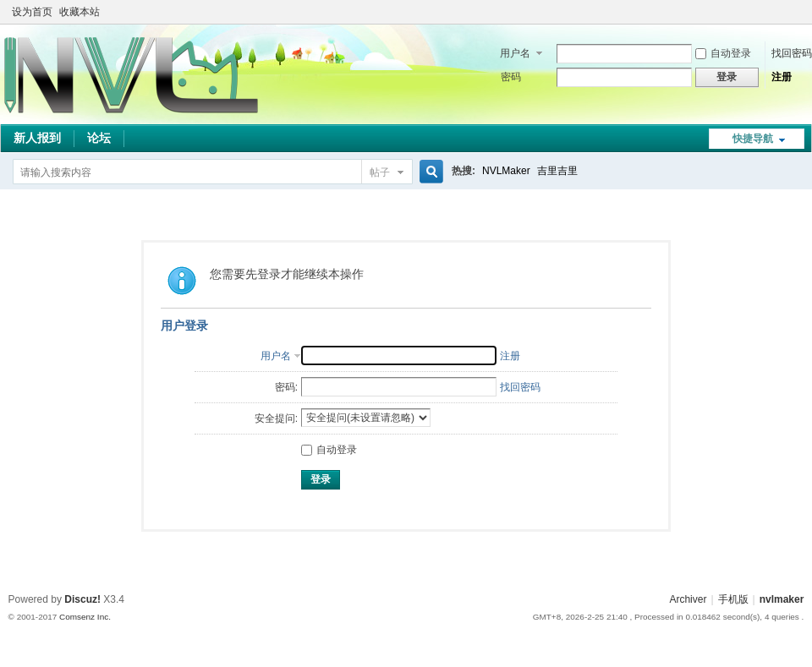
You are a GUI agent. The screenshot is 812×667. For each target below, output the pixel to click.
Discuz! (82, 599)
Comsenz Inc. (85, 617)
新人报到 (37, 138)
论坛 (99, 138)
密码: (286, 387)
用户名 (515, 53)
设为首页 (32, 12)
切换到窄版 (794, 12)
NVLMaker (506, 171)
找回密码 (792, 53)
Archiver (688, 599)
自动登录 (723, 53)
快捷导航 (753, 139)
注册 (782, 77)
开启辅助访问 (780, 12)
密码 (511, 77)
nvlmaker (782, 599)
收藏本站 (80, 12)
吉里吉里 (557, 171)
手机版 (733, 599)
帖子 (380, 172)
